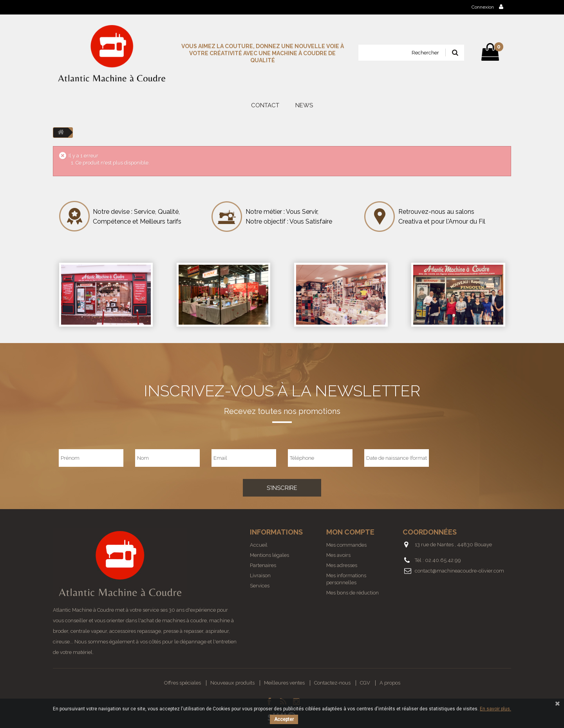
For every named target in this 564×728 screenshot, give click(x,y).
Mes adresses (342, 565)
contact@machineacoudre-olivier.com (459, 571)
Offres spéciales (183, 683)
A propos (390, 683)
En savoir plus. (495, 709)
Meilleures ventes (284, 683)
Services (260, 586)
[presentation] (481, 458)
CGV (365, 683)
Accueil (259, 545)
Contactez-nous (332, 683)
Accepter (284, 719)
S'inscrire (282, 488)
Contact (265, 105)
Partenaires (263, 565)
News (304, 105)
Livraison (260, 575)
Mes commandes (346, 545)
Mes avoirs (338, 555)
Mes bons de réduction (352, 593)
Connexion (487, 7)
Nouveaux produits (232, 683)
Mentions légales (269, 555)
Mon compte (350, 532)
